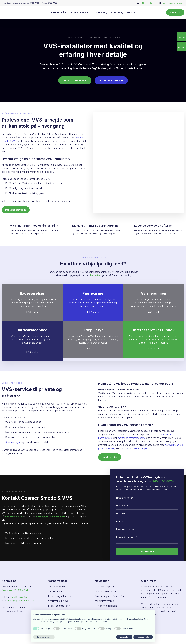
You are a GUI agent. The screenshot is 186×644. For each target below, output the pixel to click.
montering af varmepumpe (132, 438)
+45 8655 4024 (147, 3)
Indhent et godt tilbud (16, 210)
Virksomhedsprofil (80, 12)
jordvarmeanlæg (107, 448)
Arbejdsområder (59, 12)
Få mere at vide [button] (44, 637)
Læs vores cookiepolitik (14, 611)
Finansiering (117, 12)
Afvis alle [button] (124, 637)
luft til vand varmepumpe (134, 448)
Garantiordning (100, 12)
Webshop (131, 12)
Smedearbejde (13, 442)
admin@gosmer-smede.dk (174, 3)
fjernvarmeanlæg (174, 445)
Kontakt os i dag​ (110, 457)
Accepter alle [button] (143, 637)
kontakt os (96, 275)
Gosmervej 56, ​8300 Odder (16, 590)
